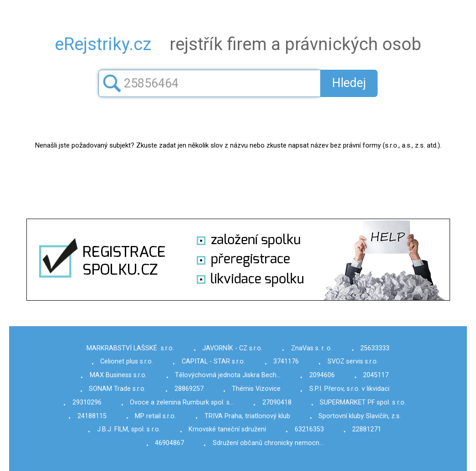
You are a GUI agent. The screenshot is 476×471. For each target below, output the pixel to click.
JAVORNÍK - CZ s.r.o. (232, 348)
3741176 (286, 361)
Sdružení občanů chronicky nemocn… (268, 443)
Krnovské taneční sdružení (227, 429)
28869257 (189, 389)
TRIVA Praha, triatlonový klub (247, 416)
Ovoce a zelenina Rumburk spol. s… (182, 402)
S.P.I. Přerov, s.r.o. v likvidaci (349, 389)
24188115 (92, 416)
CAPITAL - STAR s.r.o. (213, 361)
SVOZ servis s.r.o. (353, 361)
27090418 (277, 402)
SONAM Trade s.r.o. (117, 389)
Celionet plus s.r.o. (127, 361)
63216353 (309, 429)
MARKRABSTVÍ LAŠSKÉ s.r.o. (130, 348)
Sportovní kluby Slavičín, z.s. (360, 416)
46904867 (169, 443)
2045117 (376, 375)
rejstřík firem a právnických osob (238, 44)
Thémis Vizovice (256, 389)
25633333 (375, 348)
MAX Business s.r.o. (118, 375)
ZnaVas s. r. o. (312, 348)
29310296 (87, 402)
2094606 (322, 375)
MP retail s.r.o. (155, 416)
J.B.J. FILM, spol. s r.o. (129, 429)
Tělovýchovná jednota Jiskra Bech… (228, 375)
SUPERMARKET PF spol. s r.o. (363, 402)
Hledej (349, 83)
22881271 (367, 429)
